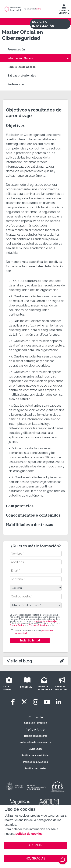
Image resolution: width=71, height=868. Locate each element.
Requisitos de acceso (22, 67)
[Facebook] (13, 702)
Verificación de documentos (36, 743)
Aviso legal (36, 749)
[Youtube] (47, 702)
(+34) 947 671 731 (36, 730)
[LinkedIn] (58, 702)
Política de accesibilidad (35, 755)
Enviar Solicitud (30, 641)
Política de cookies (35, 768)
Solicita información (36, 723)
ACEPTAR (36, 845)
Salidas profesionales (22, 76)
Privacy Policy (17, 625)
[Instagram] (36, 702)
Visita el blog (19, 661)
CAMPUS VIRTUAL (64, 10)
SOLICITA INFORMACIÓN (43, 24)
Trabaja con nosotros (35, 736)
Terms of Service (38, 625)
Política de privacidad (36, 762)
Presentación (16, 50)
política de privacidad (46, 621)
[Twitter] (24, 702)
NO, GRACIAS (35, 858)
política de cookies (29, 834)
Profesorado (16, 84)
